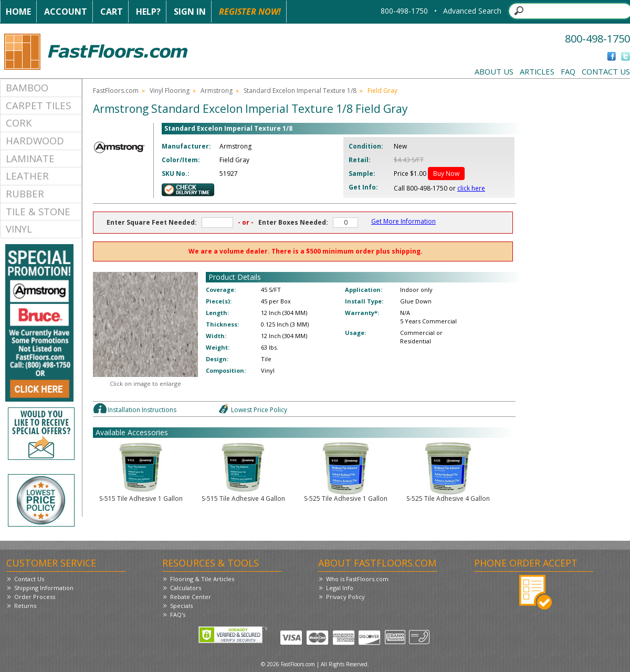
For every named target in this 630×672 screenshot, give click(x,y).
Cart (112, 12)
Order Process (35, 597)
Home (18, 12)
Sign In (190, 12)
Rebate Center (191, 597)
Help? (148, 12)
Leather (27, 176)
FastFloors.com (116, 91)
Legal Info (340, 588)
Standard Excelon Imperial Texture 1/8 (300, 91)
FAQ (568, 71)
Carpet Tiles (38, 105)
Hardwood (35, 140)
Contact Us (606, 71)
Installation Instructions (142, 410)
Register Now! (250, 12)
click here (471, 188)
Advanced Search (472, 11)
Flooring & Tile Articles (202, 579)
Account (66, 12)
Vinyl (19, 229)
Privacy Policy (345, 597)
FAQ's (178, 615)
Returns (25, 606)
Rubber (25, 193)
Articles (537, 71)
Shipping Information (44, 588)
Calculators (186, 588)
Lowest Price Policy (259, 410)
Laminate (30, 158)
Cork (19, 123)
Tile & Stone (38, 211)
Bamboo (27, 87)
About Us (494, 71)
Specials (181, 606)
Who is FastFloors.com (357, 579)
